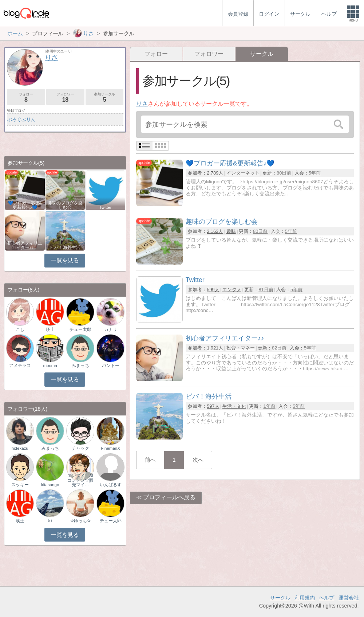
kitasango (50, 485)
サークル (280, 598)
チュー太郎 (80, 329)
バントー (111, 366)
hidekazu (20, 448)
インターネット (243, 173)
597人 (213, 406)
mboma (50, 366)
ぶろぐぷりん (21, 119)
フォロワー (209, 54)
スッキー (20, 485)
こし (20, 329)
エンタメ (232, 290)
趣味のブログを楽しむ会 (65, 205)
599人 (213, 290)
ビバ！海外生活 (65, 247)
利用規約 (305, 598)
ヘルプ (327, 598)
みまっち (80, 366)
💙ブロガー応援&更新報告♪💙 (25, 205)
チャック (80, 448)
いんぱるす (111, 485)
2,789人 (215, 173)
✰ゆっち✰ (80, 521)
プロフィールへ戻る (169, 497)
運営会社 (349, 598)
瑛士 (50, 329)
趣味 (231, 231)
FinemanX (110, 448)
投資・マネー (241, 348)
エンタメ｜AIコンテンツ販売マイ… (80, 480)
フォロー (156, 54)
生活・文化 (234, 406)
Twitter (106, 207)
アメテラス (20, 366)
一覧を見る (65, 260)
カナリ (111, 329)
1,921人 (215, 348)
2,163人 (215, 231)
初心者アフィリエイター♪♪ (25, 245)
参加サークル (105, 97)
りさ (142, 104)
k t (50, 521)
